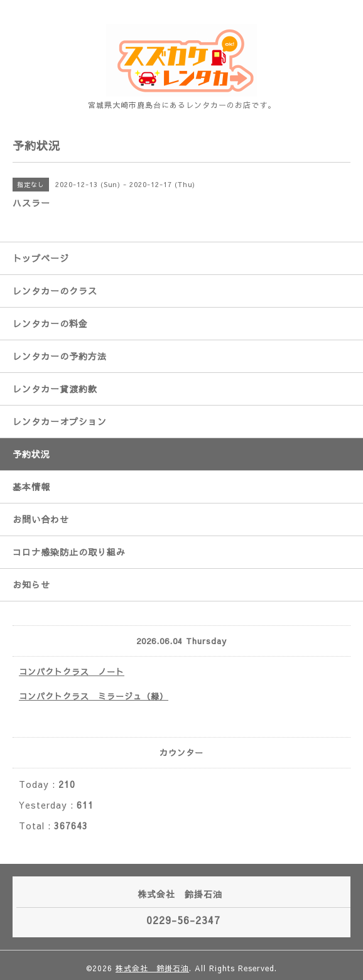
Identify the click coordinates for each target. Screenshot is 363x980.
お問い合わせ (41, 519)
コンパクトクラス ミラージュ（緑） (94, 696)
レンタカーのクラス (55, 291)
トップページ (41, 258)
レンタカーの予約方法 (60, 356)
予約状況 (31, 454)
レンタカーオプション (60, 421)
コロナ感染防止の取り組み (69, 552)
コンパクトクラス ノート (72, 672)
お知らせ (31, 584)
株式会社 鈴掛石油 (152, 968)
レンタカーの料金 (50, 323)
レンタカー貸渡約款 (55, 389)
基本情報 (31, 487)
